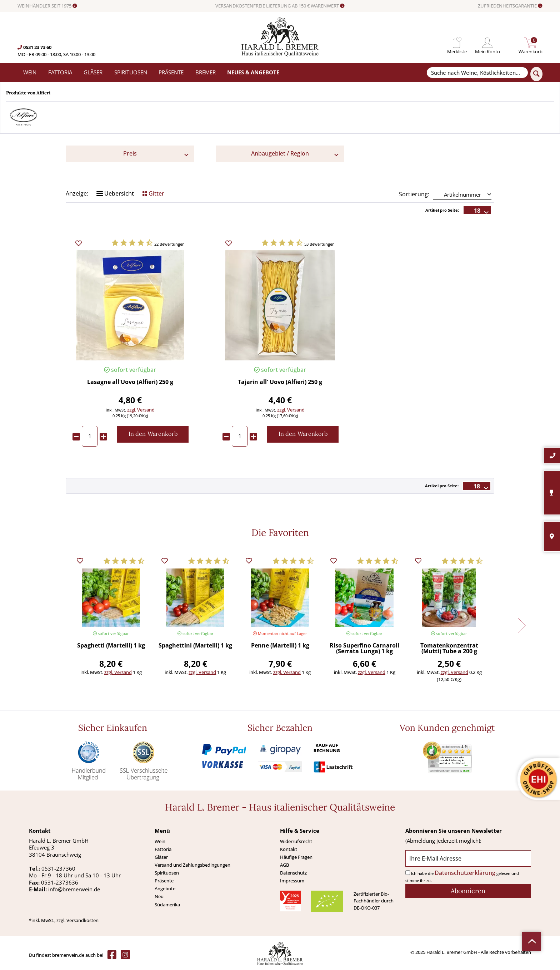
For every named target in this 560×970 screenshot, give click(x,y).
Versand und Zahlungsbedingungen (192, 865)
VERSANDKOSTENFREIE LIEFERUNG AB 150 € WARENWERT (280, 6)
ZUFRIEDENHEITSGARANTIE (510, 6)
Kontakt (289, 849)
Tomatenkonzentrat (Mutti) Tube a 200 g (449, 649)
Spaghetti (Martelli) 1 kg (111, 646)
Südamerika (167, 905)
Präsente (164, 881)
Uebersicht (115, 193)
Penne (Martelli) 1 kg (280, 646)
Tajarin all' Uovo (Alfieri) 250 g (280, 382)
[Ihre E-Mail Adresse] (468, 859)
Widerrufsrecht (296, 841)
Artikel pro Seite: (442, 210)
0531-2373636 (60, 882)
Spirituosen (167, 873)
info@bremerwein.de (74, 889)
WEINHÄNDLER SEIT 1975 (47, 6)
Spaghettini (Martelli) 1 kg (195, 646)
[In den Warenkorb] (153, 434)
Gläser (161, 857)
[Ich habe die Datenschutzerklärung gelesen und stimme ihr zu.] (408, 873)
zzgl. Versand (141, 410)
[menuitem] (457, 43)
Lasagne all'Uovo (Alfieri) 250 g (130, 382)
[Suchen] (536, 74)
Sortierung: (414, 194)
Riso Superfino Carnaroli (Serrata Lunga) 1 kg (364, 649)
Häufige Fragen (296, 857)
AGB (284, 865)
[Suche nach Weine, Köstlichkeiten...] (477, 73)
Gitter (153, 193)
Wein (160, 841)
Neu (159, 896)
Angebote (165, 888)
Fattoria (163, 849)
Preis (130, 153)
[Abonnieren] (468, 891)
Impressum (292, 881)
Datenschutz (293, 873)
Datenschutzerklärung (465, 873)
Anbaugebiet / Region (280, 153)
